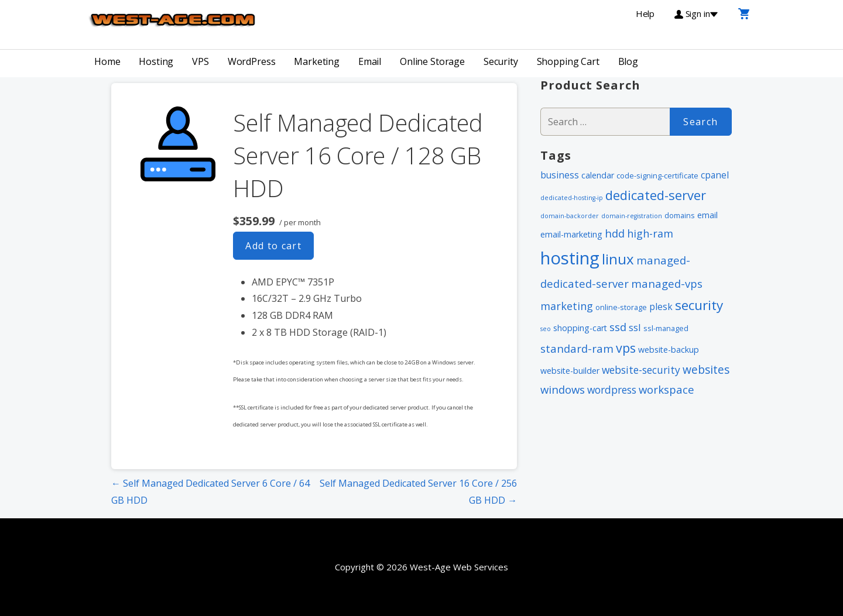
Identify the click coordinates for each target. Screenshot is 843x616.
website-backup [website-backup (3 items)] (669, 350)
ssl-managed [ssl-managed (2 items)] (666, 328)
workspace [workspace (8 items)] (666, 389)
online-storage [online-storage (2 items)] (621, 307)
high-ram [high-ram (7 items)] (650, 233)
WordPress (252, 61)
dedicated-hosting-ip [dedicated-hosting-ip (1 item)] (572, 198)
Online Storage (432, 61)
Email (370, 61)
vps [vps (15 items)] (626, 348)
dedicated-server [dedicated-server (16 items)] (656, 195)
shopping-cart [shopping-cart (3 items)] (580, 328)
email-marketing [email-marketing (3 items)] (571, 234)
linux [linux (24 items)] (618, 259)
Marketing (317, 61)
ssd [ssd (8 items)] (618, 327)
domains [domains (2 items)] (680, 215)
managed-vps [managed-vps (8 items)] (667, 283)
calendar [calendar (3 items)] (598, 175)
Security (501, 61)
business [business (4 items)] (560, 175)
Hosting (156, 61)
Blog (628, 61)
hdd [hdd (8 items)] (615, 233)
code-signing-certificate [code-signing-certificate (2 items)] (657, 175)
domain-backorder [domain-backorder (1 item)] (570, 216)
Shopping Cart (568, 61)
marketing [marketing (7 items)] (567, 306)
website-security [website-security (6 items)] (641, 370)
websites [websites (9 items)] (706, 369)
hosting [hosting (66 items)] (570, 258)
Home (107, 61)
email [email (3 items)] (707, 215)
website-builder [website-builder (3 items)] (570, 371)
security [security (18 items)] (699, 305)
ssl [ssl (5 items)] (635, 327)
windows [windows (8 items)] (563, 389)
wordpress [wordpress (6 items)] (612, 390)
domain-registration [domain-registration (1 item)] (632, 216)
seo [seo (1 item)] (546, 329)
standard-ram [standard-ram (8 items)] (577, 348)
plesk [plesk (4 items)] (661, 307)
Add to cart (273, 246)
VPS (201, 61)
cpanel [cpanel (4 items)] (715, 175)
